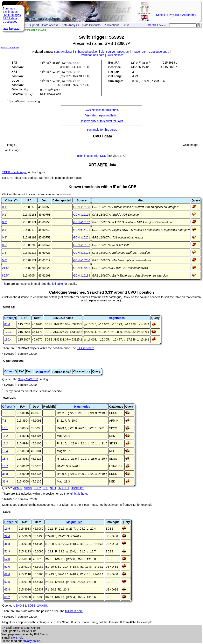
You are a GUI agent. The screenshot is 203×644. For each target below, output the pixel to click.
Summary (9, 8)
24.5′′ (5, 268)
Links (126, 25)
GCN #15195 (82, 215)
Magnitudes (117, 318)
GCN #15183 (82, 207)
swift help (17, 638)
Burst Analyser (63, 52)
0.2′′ (5, 222)
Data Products (92, 25)
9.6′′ (5, 260)
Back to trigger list (10, 48)
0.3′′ (5, 230)
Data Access (50, 25)
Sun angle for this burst (101, 130)
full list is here (86, 348)
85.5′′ (5, 276)
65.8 (7, 589)
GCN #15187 (82, 245)
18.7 (5, 466)
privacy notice (31, 641)
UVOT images (12, 15)
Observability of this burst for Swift (101, 121)
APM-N (18, 488)
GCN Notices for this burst (101, 110)
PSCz (37, 488)
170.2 (8, 332)
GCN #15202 (82, 268)
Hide (6, 28)
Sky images (10, 12)
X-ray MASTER (28, 379)
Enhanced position (87, 52)
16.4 (5, 451)
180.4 (8, 339)
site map (152, 25)
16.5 (7, 529)
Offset (8, 318)
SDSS (28, 488)
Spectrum (123, 52)
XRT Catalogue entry (156, 52)
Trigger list (15, 28)
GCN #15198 (82, 253)
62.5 (7, 582)
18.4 (5, 459)
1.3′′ (5, 253)
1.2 (4, 413)
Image (136, 52)
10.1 (5, 428)
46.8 (7, 544)
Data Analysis (70, 25)
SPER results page (14, 172)
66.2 (7, 597)
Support (34, 25)
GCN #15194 (82, 276)
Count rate (42, 372)
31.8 (5, 474)
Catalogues (10, 22)
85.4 (7, 324)
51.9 (7, 551)
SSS (45, 488)
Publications (112, 25)
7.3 (4, 421)
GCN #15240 (82, 260)
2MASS (42, 606)
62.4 (7, 574)
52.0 (7, 559)
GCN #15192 (82, 222)
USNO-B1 (77, 488)
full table (57, 284)
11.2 (5, 436)
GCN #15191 (82, 230)
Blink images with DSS (92, 156)
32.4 (7, 536)
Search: (163, 25)
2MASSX (63, 488)
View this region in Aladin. (102, 115)
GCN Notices (115, 55)
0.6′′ (5, 245)
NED (53, 488)
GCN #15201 (82, 237)
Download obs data (92, 55)
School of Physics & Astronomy (176, 15)
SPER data (10, 18)
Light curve (108, 52)
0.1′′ (5, 207)
